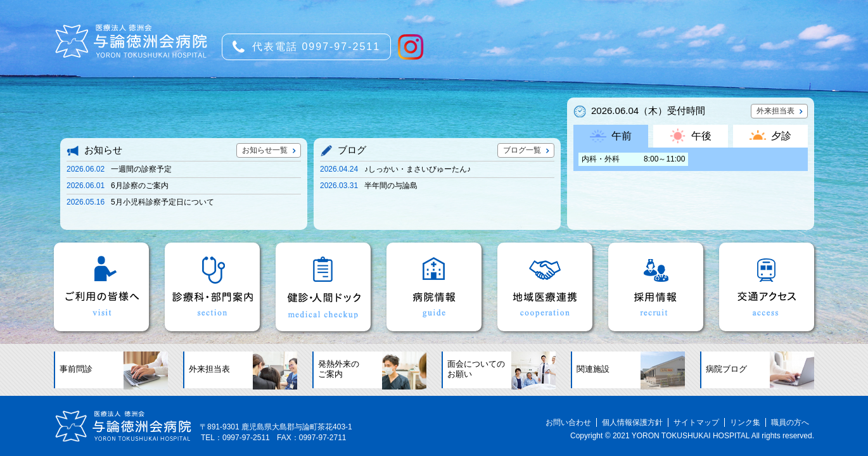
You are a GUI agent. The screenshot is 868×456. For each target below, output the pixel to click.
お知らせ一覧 (265, 150)
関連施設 (593, 369)
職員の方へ (790, 422)
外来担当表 (775, 111)
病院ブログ (726, 369)
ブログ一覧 (522, 150)
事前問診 (76, 369)
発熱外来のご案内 (339, 369)
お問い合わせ (568, 422)
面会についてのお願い (476, 369)
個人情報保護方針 (632, 422)
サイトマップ (696, 422)
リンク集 (745, 422)
